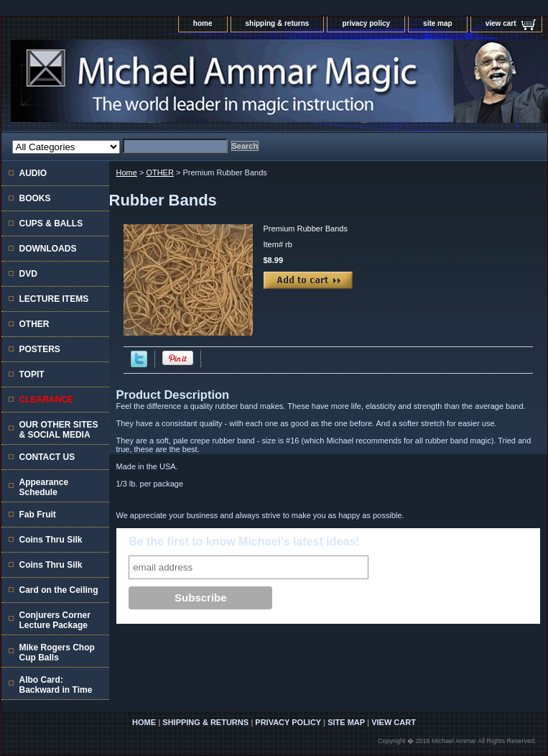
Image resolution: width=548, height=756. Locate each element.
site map (438, 23)
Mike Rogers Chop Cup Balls (57, 653)
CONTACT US (47, 457)
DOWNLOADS (48, 249)
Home (127, 172)
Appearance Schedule (44, 487)
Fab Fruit (38, 515)
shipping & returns (278, 23)
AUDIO (33, 173)
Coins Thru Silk (51, 540)
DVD (28, 274)
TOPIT (32, 374)
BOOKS (35, 198)
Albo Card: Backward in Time (56, 685)
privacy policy (366, 23)
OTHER (160, 172)
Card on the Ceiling (59, 590)
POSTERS (40, 349)
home (203, 23)
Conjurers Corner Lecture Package (55, 620)
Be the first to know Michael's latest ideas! (244, 541)
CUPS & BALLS (51, 223)
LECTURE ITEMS (54, 299)
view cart (501, 23)
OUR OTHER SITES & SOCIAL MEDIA (59, 430)
